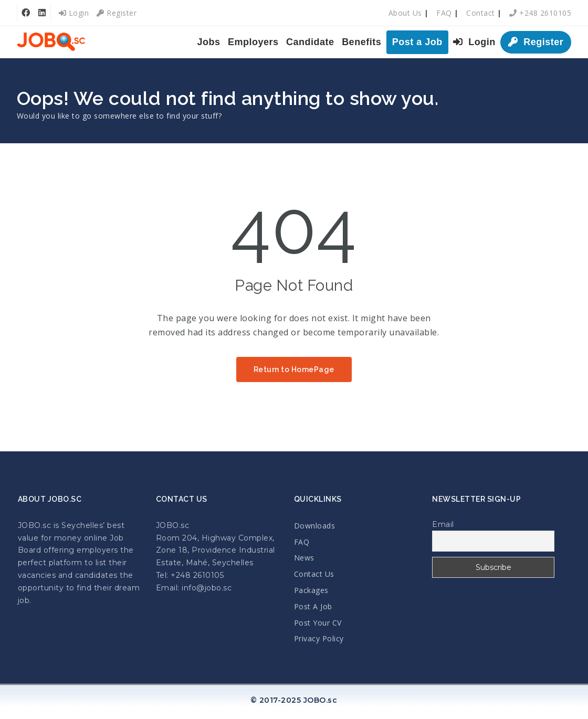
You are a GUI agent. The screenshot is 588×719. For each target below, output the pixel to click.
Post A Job (313, 606)
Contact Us (314, 574)
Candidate (310, 42)
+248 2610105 (540, 13)
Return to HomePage (294, 369)
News (304, 558)
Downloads (315, 526)
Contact (481, 13)
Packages (311, 590)
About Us (405, 13)
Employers (253, 42)
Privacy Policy (319, 638)
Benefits (361, 42)
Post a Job (417, 42)
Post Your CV (318, 623)
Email (443, 524)
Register (117, 13)
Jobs (209, 42)
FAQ (444, 13)
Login (74, 13)
